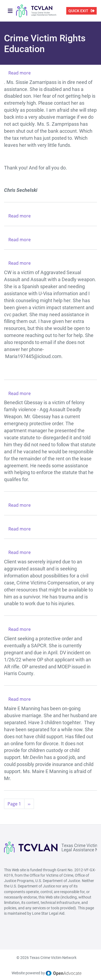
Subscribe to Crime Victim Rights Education (6, 815)
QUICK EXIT (78, 11)
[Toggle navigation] (10, 11)
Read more (20, 73)
